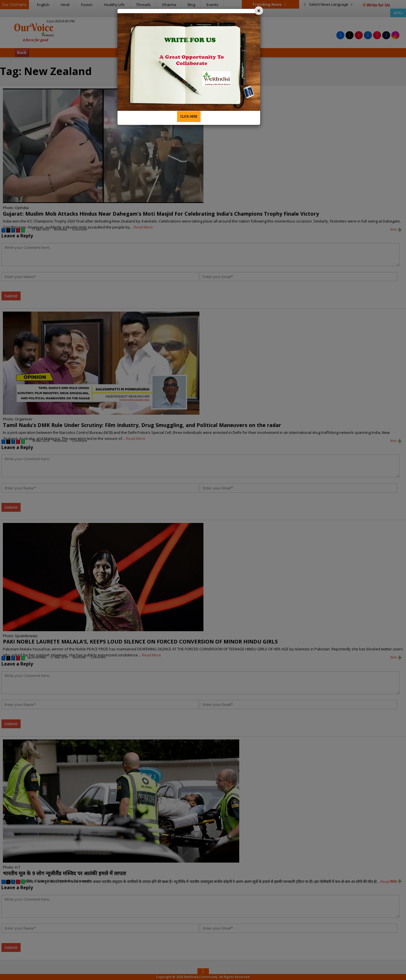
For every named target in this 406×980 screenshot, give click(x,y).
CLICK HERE (189, 116)
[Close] (259, 11)
